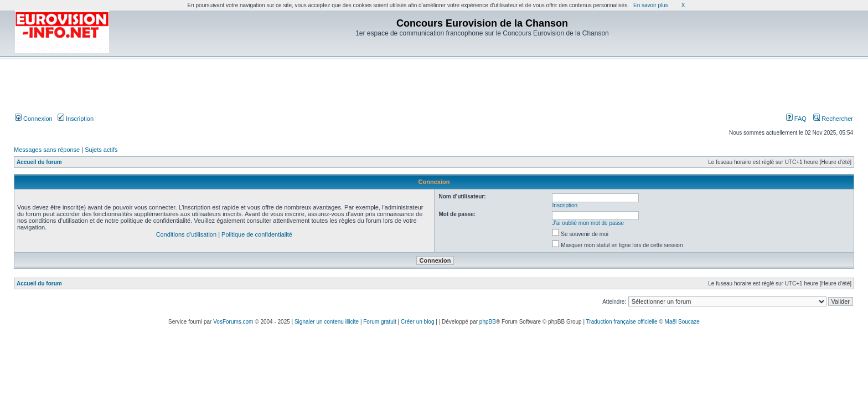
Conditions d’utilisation (186, 234)
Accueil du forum (39, 162)
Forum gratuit (379, 322)
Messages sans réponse (47, 150)
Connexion (34, 119)
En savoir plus (651, 5)
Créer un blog (418, 322)
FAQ (796, 119)
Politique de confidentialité (257, 234)
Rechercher (833, 119)
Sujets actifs (101, 150)
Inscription (76, 119)
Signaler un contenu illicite (327, 322)
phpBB (488, 322)
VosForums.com (233, 322)
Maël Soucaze (682, 322)
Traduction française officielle (622, 322)
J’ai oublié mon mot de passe (588, 223)
